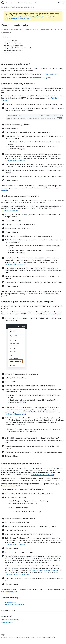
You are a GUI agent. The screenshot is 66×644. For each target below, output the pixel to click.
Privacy (28, 637)
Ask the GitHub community (10, 620)
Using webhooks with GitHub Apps (43, 475)
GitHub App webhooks (9, 592)
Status (33, 637)
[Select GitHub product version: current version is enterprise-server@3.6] (28, 3)
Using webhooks (17, 7)
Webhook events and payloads (40, 78)
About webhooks (10, 602)
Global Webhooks (54, 314)
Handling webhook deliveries (14, 605)
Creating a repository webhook (18, 84)
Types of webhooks (52, 74)
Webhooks (7, 7)
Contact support (7, 622)
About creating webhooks (16, 64)
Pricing (38, 637)
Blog (53, 637)
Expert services (46, 637)
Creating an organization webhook (20, 196)
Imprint (16, 637)
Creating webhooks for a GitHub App (21, 464)
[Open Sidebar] (2, 7)
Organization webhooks (10, 210)
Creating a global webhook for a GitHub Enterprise (28, 302)
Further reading (11, 598)
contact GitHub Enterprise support (21, 19)
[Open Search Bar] (59, 3)
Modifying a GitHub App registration (18, 574)
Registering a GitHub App (10, 486)
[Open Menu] (63, 3)
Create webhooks (29, 7)
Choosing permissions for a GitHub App (45, 570)
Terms (23, 637)
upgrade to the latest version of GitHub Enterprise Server (30, 17)
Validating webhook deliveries (15, 161)
